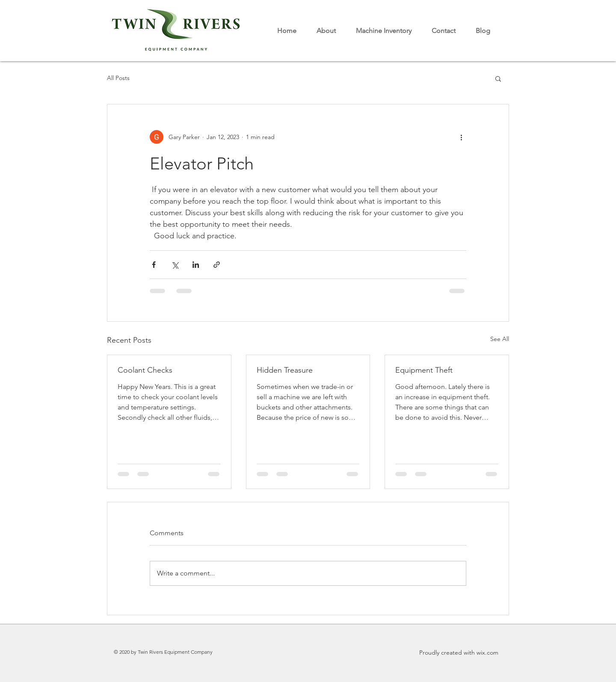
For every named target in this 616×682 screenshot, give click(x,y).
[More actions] (461, 137)
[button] (498, 78)
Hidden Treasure (285, 370)
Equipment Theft (424, 370)
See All (500, 339)
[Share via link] (217, 265)
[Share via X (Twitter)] (175, 265)
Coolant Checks (145, 370)
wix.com (487, 652)
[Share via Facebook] (154, 265)
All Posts (118, 78)
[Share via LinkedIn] (196, 265)
